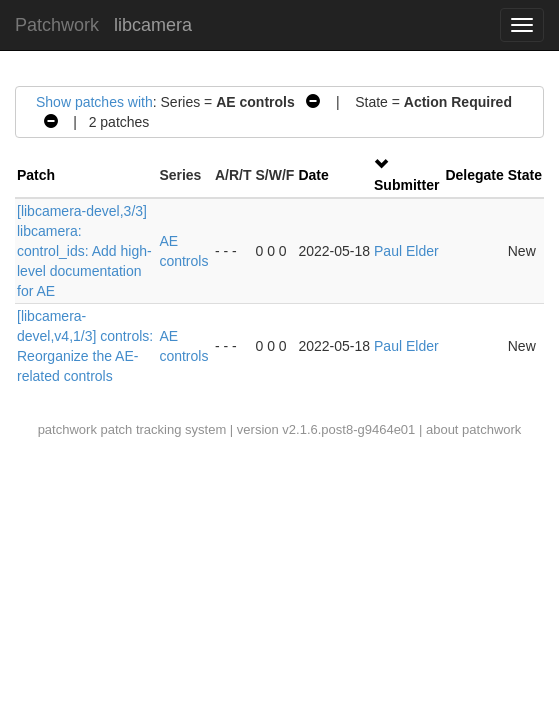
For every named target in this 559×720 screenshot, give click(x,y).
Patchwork (57, 25)
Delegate (474, 175)
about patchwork (473, 429)
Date (313, 175)
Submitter (406, 185)
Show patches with (94, 102)
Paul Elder (406, 251)
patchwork (67, 429)
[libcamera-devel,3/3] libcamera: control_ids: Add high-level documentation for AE (84, 251)
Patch (36, 175)
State (525, 175)
